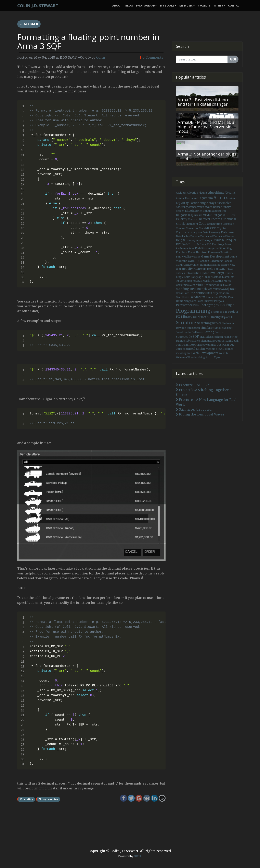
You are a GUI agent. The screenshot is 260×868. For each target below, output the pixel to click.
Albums (203, 193)
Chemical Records (210, 219)
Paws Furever (205, 301)
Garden (204, 261)
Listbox (217, 277)
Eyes (191, 248)
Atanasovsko (196, 207)
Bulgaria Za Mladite (200, 215)
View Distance (225, 349)
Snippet (228, 328)
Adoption (192, 193)
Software (197, 332)
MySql (225, 289)
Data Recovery (212, 232)
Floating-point (210, 248)
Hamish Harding (210, 265)
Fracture (182, 252)
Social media (184, 332)
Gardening (216, 261)
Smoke (219, 328)
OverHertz (182, 297)
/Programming (49, 799)
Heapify (187, 269)
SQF (196, 336)
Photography (146, 5)
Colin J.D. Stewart (38, 6)
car (233, 215)
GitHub (188, 265)
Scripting (186, 323)
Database (227, 232)
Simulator (207, 328)
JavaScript (217, 273)
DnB (185, 244)
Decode (195, 236)
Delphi (180, 240)
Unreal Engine (196, 349)
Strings (180, 341)
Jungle (180, 277)
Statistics (206, 337)
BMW (199, 211)
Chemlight (192, 224)
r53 (209, 317)
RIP (233, 317)
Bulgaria (182, 215)
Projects (204, 5)
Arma (219, 198)
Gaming (194, 261)
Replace (226, 317)
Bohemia (208, 211)
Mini (192, 285)
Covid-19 (204, 228)
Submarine (192, 341)
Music (217, 289)
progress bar (219, 312)
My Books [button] (167, 5)
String (234, 337)
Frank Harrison (198, 252)
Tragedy (201, 345)
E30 (209, 244)
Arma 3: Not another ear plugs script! (207, 156)
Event (228, 244)
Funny (180, 257)
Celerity (182, 219)
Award (209, 207)
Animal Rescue (185, 198)
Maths (219, 281)
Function (226, 252)
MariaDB (209, 281)
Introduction (193, 273)
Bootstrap (220, 211)
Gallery (188, 257)
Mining (200, 285)
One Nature (197, 293)
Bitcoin (190, 211)
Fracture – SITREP (192, 385)
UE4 (233, 345)
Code (203, 224)
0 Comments (153, 57)
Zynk (217, 357)
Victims (211, 349)
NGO (233, 289)
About (117, 5)
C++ (228, 215)
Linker (208, 277)
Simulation (193, 328)
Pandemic (212, 297)
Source (219, 332)
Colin (101, 57)
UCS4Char (223, 345)
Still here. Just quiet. (194, 409)
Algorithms (216, 193)
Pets (196, 305)
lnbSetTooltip (184, 281)
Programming (193, 311)
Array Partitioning (193, 203)
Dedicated (206, 236)
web (190, 353)
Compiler (228, 224)
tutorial (212, 345)
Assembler (224, 203)
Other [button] (218, 5)
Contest (181, 228)
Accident (181, 193)
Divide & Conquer (224, 240)
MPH (193, 289)
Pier (222, 305)
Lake (187, 277)
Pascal (223, 297)
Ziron (210, 357)
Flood (223, 248)
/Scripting (27, 799)
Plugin (230, 305)
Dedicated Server (224, 236)
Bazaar (217, 207)
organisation (221, 293)
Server (217, 323)
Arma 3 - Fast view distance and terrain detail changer (203, 102)
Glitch (196, 265)
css (200, 232)
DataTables (183, 236)
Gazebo (228, 261)
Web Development (206, 353)
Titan (185, 345)
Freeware (214, 252)
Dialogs (207, 240)
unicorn (181, 349)
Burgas (217, 215)
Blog (129, 5)
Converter (192, 228)
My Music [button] (186, 5)
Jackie (205, 273)
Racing (216, 317)
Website (224, 353)
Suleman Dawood (210, 341)
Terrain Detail (230, 341)
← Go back (29, 24)
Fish (198, 248)
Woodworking (196, 357)
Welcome (181, 357)
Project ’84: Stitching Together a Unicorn (204, 392)
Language (197, 277)
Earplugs (218, 244)
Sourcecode (184, 337)
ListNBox (228, 277)
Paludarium (197, 297)
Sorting (209, 332)
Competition (214, 224)
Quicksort (199, 317)
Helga (211, 269)
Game (197, 257)
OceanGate (182, 293)
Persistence (184, 305)
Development (194, 240)
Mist (228, 285)
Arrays (211, 203)
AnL (197, 198)
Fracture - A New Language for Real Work (206, 402)
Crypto (221, 228)
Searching (204, 323)
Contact (235, 5)
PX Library (184, 317)
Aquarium (206, 198)
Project (233, 312)
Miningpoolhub (215, 285)
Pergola (219, 301)
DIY (178, 244)
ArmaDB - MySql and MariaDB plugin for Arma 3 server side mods (206, 127)
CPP (213, 228)
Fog (229, 248)
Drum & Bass (197, 244)
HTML (220, 269)
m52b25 (197, 281)
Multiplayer (204, 289)
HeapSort (200, 269)
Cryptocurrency (187, 232)
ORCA (209, 293)
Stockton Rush (221, 337)
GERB (179, 265)
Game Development (215, 256)
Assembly (182, 207)
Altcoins (230, 193)
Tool (192, 345)
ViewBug (181, 353)
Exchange (182, 248)
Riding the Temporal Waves (200, 414)
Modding (182, 289)
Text (179, 345)
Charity (192, 219)
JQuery (229, 273)
